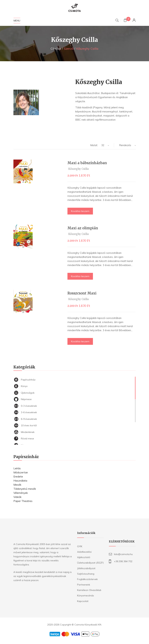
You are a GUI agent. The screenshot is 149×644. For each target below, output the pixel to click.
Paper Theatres (23, 501)
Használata (20, 481)
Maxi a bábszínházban (87, 163)
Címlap (56, 49)
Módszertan (21, 472)
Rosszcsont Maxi (82, 293)
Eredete (18, 477)
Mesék (17, 485)
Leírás (17, 468)
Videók (17, 497)
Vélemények (21, 493)
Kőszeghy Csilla (78, 169)
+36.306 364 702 (123, 561)
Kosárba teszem (80, 211)
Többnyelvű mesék (25, 489)
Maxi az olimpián (83, 228)
